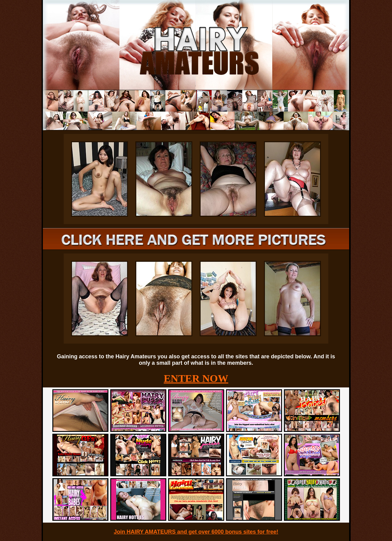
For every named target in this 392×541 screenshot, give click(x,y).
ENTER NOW (196, 378)
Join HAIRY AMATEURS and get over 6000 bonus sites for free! (196, 532)
